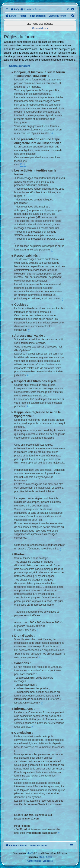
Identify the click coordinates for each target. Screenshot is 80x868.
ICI (22, 164)
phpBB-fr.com (46, 857)
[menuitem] (15, 9)
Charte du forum (40, 28)
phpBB (30, 853)
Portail (23, 16)
